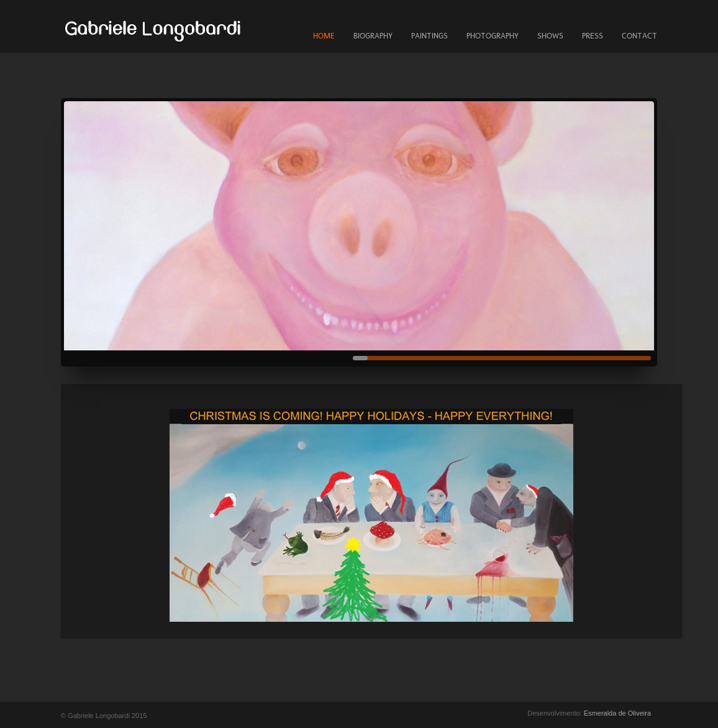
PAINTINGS (429, 36)
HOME (324, 36)
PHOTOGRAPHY (493, 36)
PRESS (593, 36)
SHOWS (550, 36)
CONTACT (639, 36)
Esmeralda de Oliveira (617, 713)
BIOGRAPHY (373, 36)
